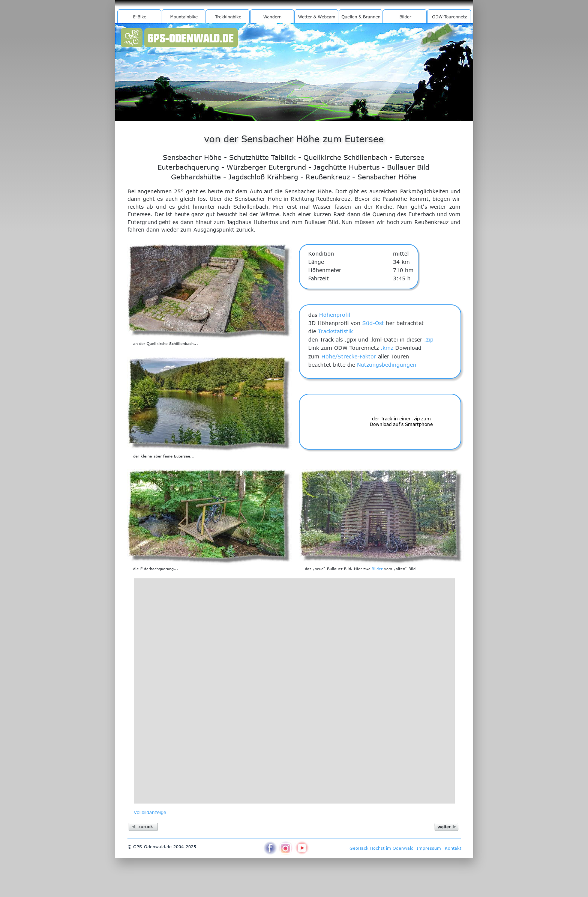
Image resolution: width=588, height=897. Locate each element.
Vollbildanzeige (150, 812)
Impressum (429, 848)
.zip (429, 339)
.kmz (387, 348)
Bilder (377, 569)
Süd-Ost (373, 323)
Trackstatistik (335, 331)
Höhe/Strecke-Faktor (349, 356)
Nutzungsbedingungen (387, 365)
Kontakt (453, 848)
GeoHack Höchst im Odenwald (382, 848)
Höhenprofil (335, 315)
